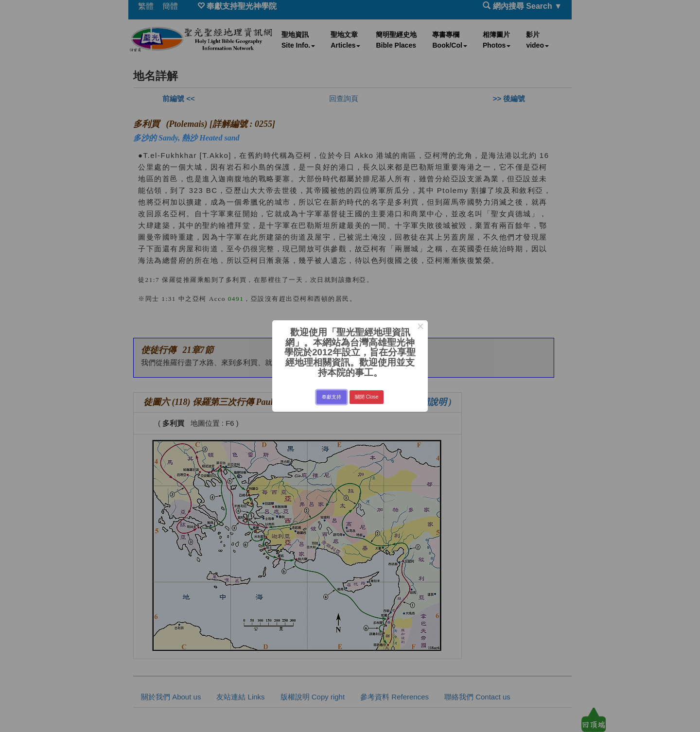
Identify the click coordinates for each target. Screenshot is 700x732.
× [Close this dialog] (420, 328)
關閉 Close (367, 397)
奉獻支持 (332, 397)
